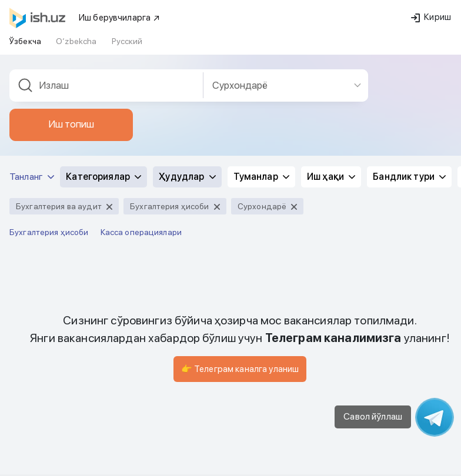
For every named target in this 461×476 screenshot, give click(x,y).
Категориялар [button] (103, 177)
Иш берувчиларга (120, 18)
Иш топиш (71, 124)
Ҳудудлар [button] (187, 177)
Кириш (431, 17)
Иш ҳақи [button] (331, 177)
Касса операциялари (141, 232)
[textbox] (106, 86)
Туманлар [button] (261, 177)
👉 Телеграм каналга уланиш (240, 369)
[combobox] (106, 86)
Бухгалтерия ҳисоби (49, 232)
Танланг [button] (32, 177)
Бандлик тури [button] (409, 177)
